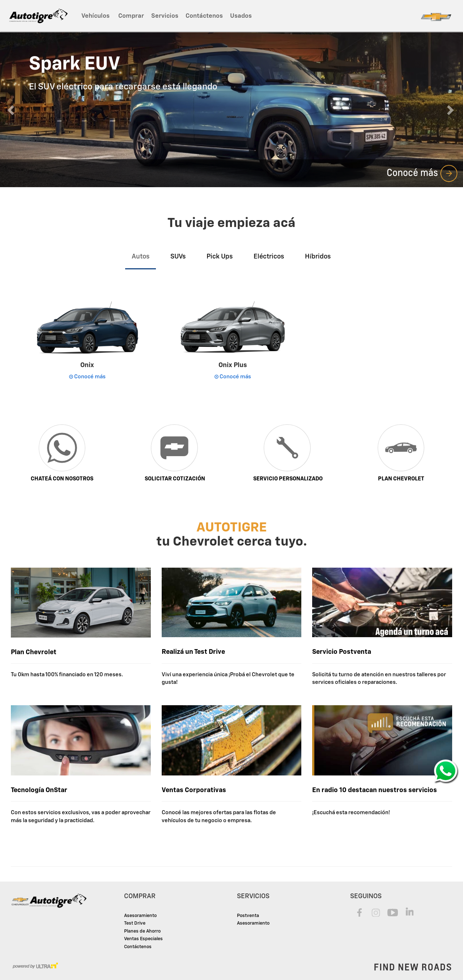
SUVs (178, 257)
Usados (241, 16)
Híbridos (318, 257)
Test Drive (135, 923)
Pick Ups (220, 257)
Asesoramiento (140, 916)
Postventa (248, 916)
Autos (141, 257)
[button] (12, 110)
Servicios (165, 16)
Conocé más (422, 173)
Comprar (131, 16)
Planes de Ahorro (142, 931)
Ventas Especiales (143, 939)
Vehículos (96, 16)
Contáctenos (204, 16)
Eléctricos (269, 257)
